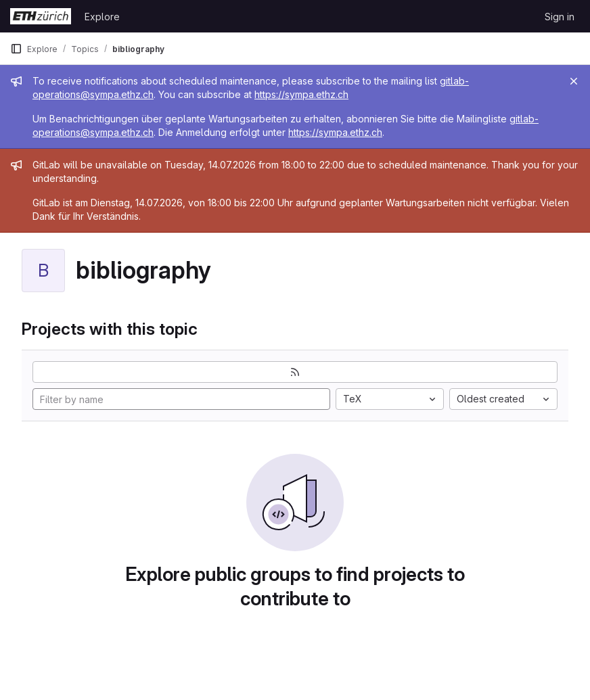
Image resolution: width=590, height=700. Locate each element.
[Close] (574, 81)
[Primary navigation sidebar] (16, 49)
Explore (102, 17)
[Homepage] (41, 16)
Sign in (560, 17)
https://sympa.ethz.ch (301, 94)
